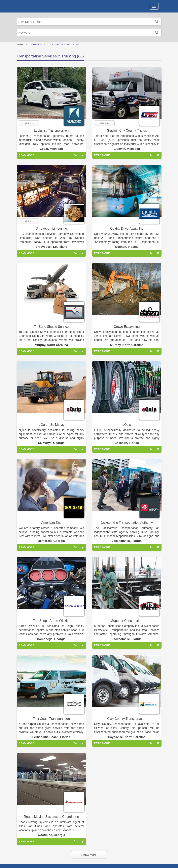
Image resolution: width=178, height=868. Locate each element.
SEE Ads (29, 123)
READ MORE (27, 155)
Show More (89, 855)
